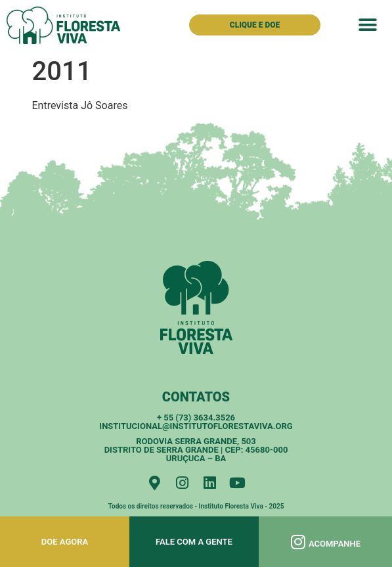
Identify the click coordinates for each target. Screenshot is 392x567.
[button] (368, 25)
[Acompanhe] (298, 542)
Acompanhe (335, 544)
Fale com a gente (194, 542)
